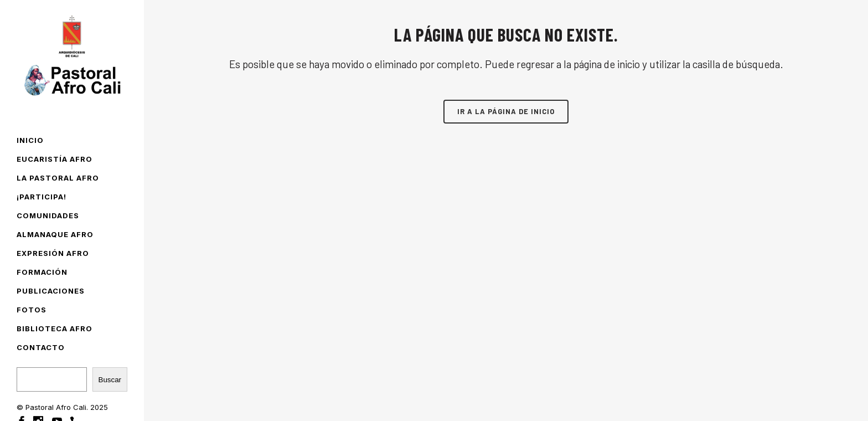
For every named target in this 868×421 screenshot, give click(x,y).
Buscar (110, 380)
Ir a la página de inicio (506, 111)
